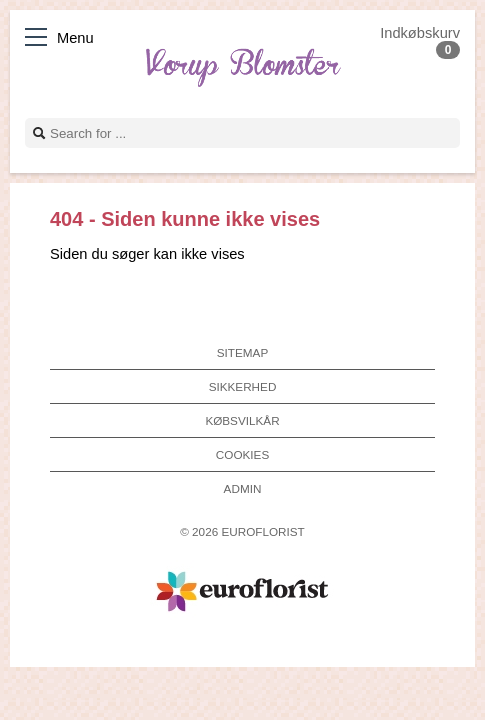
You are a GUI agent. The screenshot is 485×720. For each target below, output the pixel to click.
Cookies (242, 454)
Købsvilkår (242, 420)
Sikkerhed (243, 386)
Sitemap (242, 352)
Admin (243, 488)
